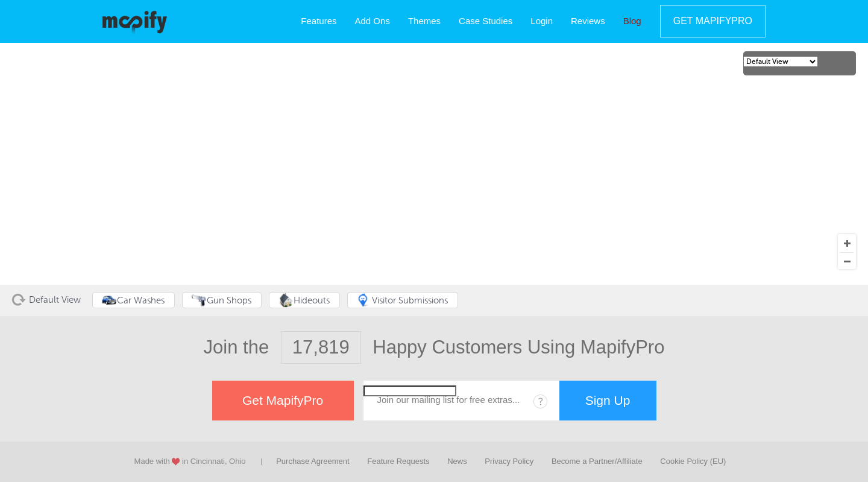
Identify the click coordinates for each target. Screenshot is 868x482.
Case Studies (486, 21)
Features (319, 21)
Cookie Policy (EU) (693, 461)
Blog (632, 21)
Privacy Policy (509, 461)
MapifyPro (135, 22)
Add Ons (373, 21)
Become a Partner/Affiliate (597, 461)
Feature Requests (398, 461)
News (457, 461)
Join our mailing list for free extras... (449, 400)
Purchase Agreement (313, 461)
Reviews (588, 21)
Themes (424, 21)
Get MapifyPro (713, 21)
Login (542, 21)
